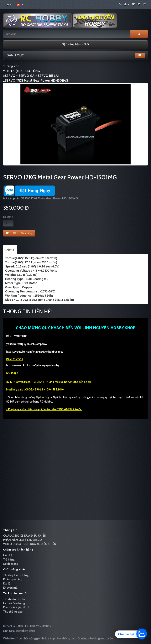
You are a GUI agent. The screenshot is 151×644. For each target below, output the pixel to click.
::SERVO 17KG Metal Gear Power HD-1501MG (36, 80)
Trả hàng (9, 559)
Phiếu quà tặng (13, 579)
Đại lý (7, 583)
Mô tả (10, 250)
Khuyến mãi (11, 588)
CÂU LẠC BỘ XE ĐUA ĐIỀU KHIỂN (25, 536)
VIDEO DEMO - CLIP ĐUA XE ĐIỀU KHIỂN (30, 544)
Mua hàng (27, 233)
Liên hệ (8, 555)
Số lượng (8, 217)
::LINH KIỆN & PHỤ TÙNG (22, 71)
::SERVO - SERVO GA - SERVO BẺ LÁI (31, 76)
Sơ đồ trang (11, 564)
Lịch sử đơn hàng (14, 603)
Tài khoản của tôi (14, 599)
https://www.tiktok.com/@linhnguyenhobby (33, 365)
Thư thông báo (13, 612)
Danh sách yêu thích (16, 607)
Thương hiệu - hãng (16, 575)
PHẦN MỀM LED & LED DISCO (22, 540)
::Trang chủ (11, 66)
